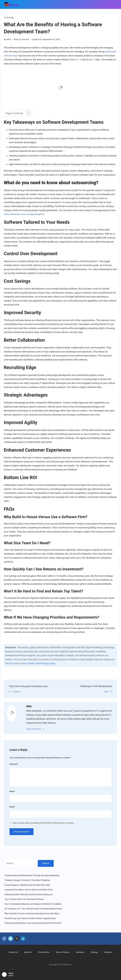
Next (106, 692)
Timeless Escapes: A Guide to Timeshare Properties (27, 880)
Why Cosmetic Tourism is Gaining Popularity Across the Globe (32, 914)
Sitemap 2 (108, 952)
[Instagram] (17, 939)
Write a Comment (21, 39)
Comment (14, 764)
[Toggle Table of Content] (27, 113)
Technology (9, 17)
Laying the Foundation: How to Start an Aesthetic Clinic (29, 890)
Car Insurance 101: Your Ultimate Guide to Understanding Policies (33, 909)
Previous (17, 692)
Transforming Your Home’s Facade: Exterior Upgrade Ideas (30, 918)
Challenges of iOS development (95, 686)
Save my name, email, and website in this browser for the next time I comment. (43, 823)
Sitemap (94, 952)
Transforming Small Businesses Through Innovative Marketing (32, 875)
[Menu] (118, 4)
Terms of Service (63, 952)
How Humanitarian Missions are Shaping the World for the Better (33, 904)
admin (11, 976)
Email (12, 807)
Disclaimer (80, 952)
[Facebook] (4, 939)
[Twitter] (11, 939)
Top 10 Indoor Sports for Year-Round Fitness (24, 899)
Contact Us (13, 952)
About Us (10, 663)
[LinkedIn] (23, 939)
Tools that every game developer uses (30, 686)
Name (12, 791)
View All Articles (34, 729)
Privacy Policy (44, 952)
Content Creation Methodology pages (37, 663)
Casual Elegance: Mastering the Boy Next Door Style (27, 885)
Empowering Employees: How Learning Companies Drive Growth (33, 923)
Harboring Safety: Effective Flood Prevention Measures (28, 894)
